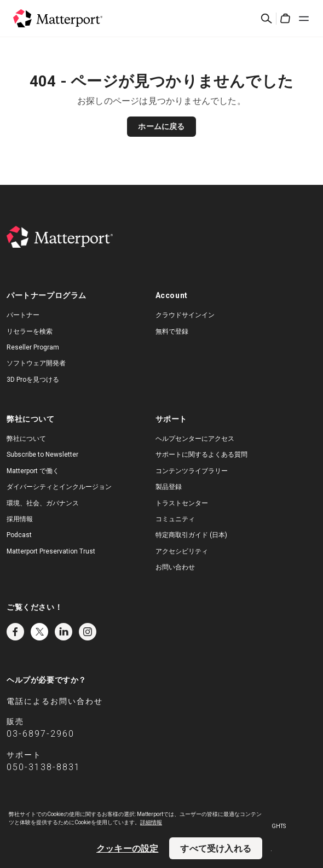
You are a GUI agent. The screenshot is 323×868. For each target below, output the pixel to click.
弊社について (26, 439)
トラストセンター (182, 503)
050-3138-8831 (44, 767)
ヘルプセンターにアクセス (195, 439)
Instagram (88, 632)
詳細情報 (151, 822)
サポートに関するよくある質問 (201, 455)
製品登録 (169, 487)
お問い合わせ (175, 567)
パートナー (23, 315)
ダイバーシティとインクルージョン (59, 487)
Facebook (15, 632)
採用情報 (20, 519)
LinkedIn (64, 632)
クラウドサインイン (185, 315)
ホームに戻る (161, 126)
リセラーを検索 (30, 331)
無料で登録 (172, 331)
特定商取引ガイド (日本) (191, 535)
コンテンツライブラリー (192, 471)
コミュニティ (175, 519)
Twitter (39, 632)
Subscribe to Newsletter (42, 455)
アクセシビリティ (182, 551)
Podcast (19, 535)
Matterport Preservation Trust (51, 551)
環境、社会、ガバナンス (43, 503)
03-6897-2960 (41, 734)
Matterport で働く (33, 471)
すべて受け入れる (216, 848)
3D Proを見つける (33, 380)
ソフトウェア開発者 (36, 363)
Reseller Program (33, 347)
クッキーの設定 (127, 848)
